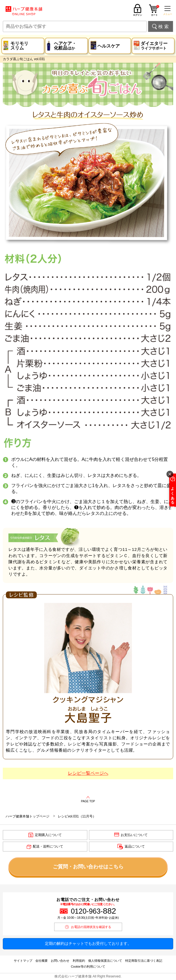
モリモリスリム (19, 46)
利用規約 (79, 961)
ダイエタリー (154, 46)
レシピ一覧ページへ (88, 773)
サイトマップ (23, 961)
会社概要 (42, 961)
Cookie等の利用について (88, 967)
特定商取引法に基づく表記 (144, 961)
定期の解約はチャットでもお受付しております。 (88, 943)
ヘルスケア (109, 46)
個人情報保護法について (105, 961)
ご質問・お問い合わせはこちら (88, 867)
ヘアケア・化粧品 (65, 46)
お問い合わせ (60, 961)
